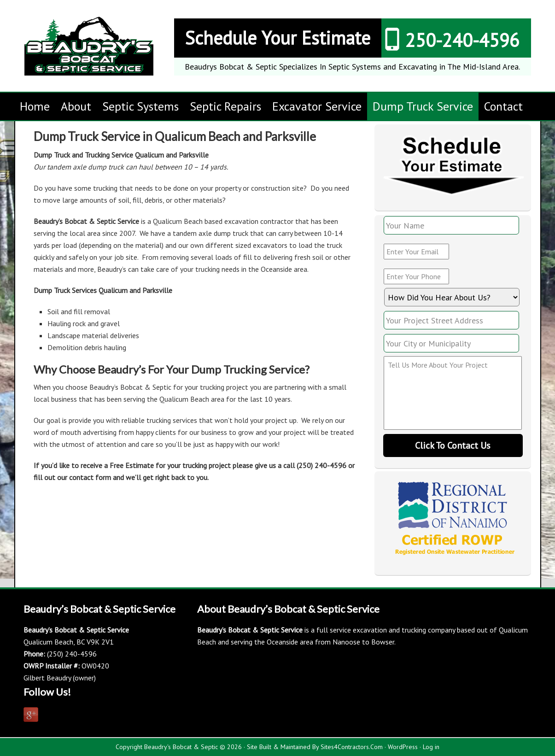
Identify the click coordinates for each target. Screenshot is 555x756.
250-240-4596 (462, 40)
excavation (370, 630)
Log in (431, 747)
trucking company (428, 630)
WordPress (403, 747)
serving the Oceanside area (272, 642)
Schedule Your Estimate (277, 38)
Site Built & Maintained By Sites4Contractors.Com (315, 747)
